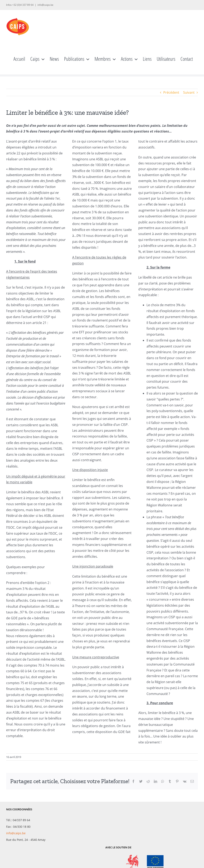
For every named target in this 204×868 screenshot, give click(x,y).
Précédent (171, 92)
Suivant (189, 92)
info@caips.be (45, 5)
